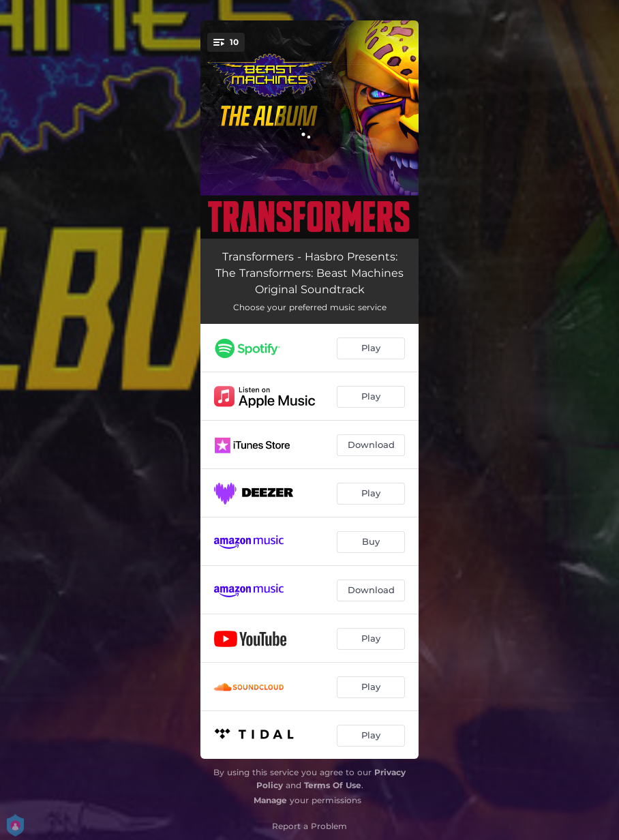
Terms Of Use (333, 785)
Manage (270, 800)
